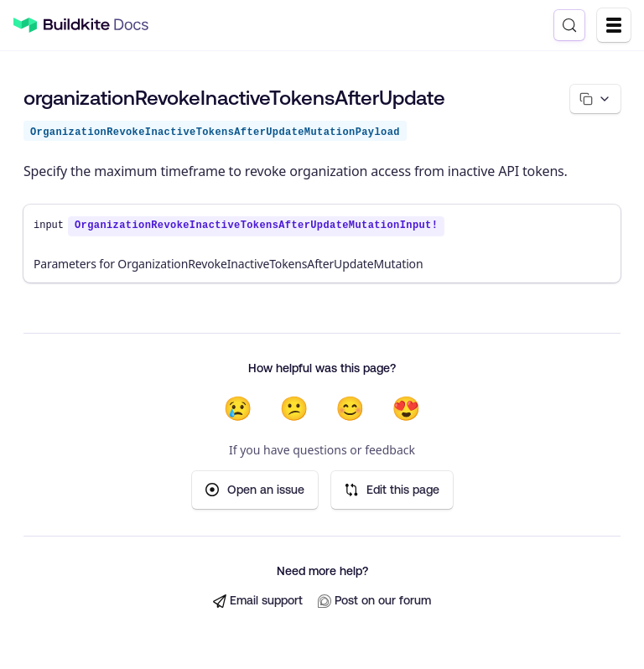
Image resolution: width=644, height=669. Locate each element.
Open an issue (255, 490)
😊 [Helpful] (350, 408)
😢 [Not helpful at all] (238, 408)
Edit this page (392, 490)
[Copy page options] (595, 99)
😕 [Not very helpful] (294, 408)
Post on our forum (374, 601)
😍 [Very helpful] (406, 408)
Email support (258, 601)
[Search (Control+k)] (569, 25)
